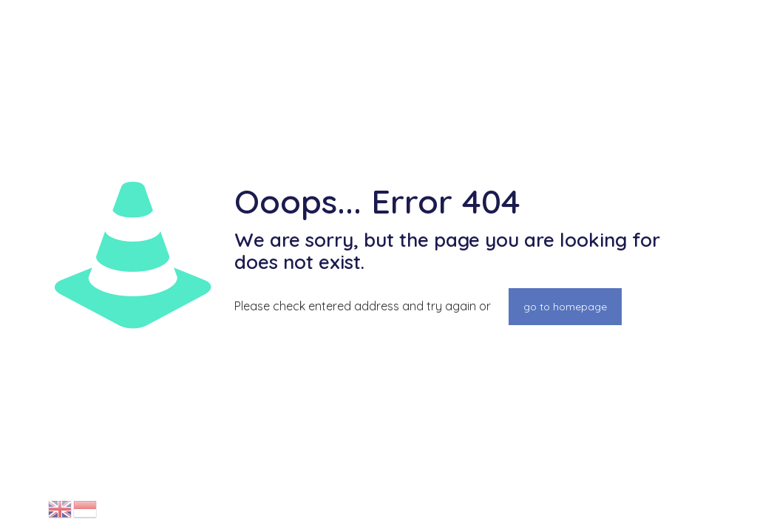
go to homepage (565, 307)
